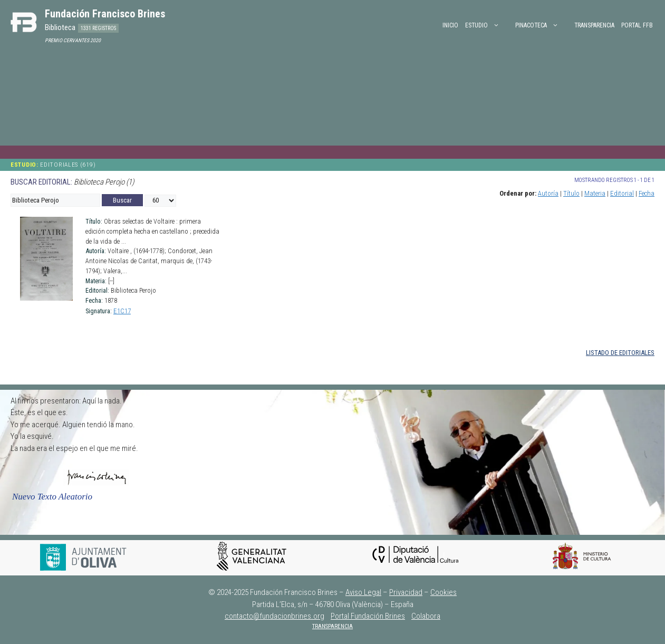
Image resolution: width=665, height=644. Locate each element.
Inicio (450, 25)
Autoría (548, 193)
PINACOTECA (542, 25)
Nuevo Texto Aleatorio (52, 497)
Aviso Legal (363, 592)
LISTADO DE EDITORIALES (620, 353)
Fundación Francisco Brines (105, 14)
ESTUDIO (488, 25)
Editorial (622, 193)
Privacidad (406, 592)
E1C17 (122, 311)
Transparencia (594, 25)
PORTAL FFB (637, 25)
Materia (595, 193)
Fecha (647, 193)
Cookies (444, 592)
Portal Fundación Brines (368, 616)
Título (571, 193)
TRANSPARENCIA (332, 626)
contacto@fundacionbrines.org (274, 616)
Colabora (426, 616)
